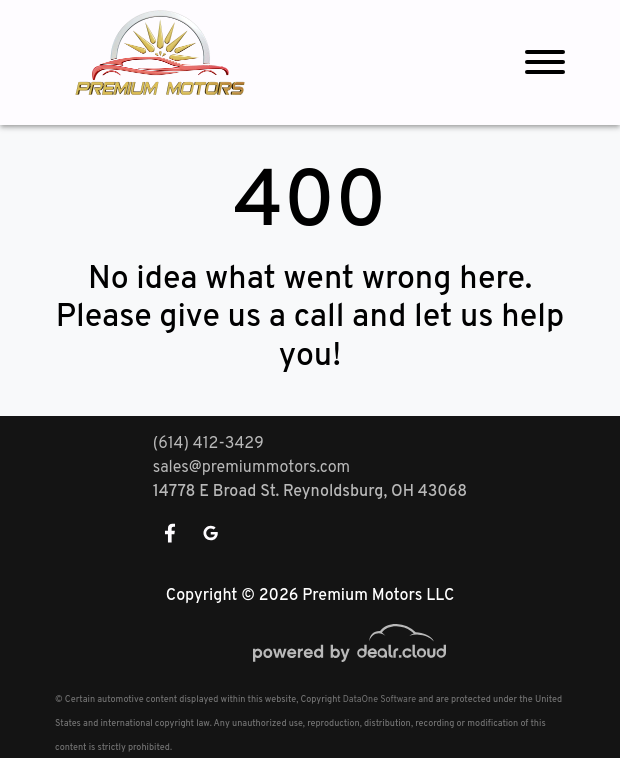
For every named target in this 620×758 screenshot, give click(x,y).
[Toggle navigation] (545, 62)
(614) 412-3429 (208, 444)
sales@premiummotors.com (251, 468)
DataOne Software (379, 699)
